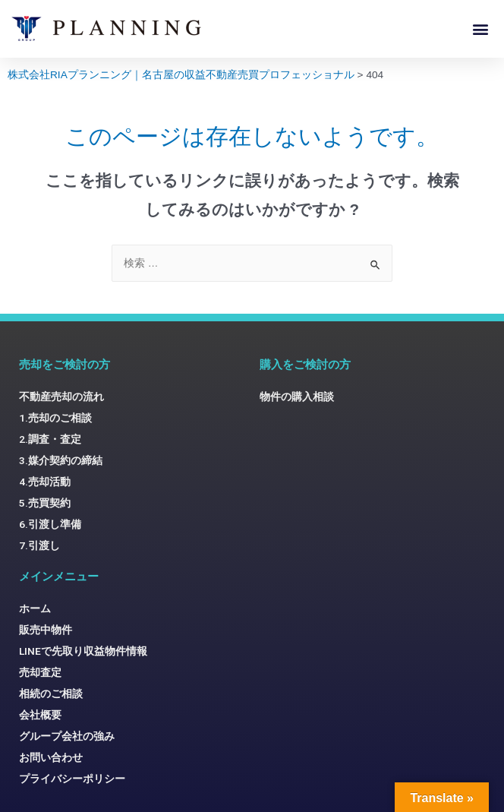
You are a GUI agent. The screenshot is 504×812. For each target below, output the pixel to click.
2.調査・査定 (50, 439)
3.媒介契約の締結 (61, 460)
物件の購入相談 (297, 397)
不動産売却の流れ (61, 397)
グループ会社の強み (67, 736)
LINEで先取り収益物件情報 (83, 651)
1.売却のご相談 (55, 418)
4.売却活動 (45, 482)
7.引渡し (39, 545)
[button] (480, 28)
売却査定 (40, 672)
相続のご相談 (51, 694)
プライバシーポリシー (72, 779)
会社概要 (40, 715)
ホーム (35, 608)
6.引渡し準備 (50, 524)
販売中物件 (46, 630)
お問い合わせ (51, 757)
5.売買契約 (45, 503)
